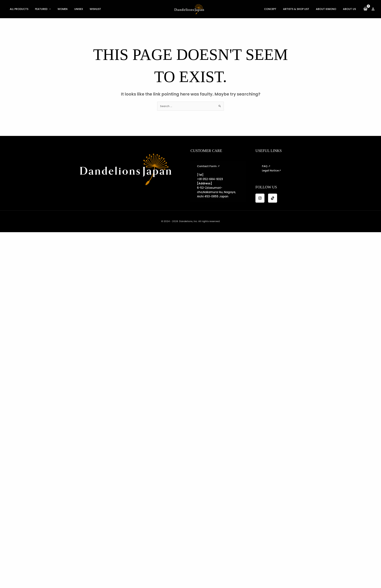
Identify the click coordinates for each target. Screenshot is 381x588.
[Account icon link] (373, 9)
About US (350, 9)
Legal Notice (271, 170)
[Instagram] (260, 198)
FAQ (265, 166)
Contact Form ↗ (208, 166)
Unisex (74, 9)
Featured (41, 9)
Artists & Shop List (300, 9)
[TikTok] (273, 198)
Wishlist (89, 9)
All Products (18, 9)
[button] (47, 9)
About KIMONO (329, 9)
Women (59, 9)
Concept (276, 9)
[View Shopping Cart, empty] (365, 9)
